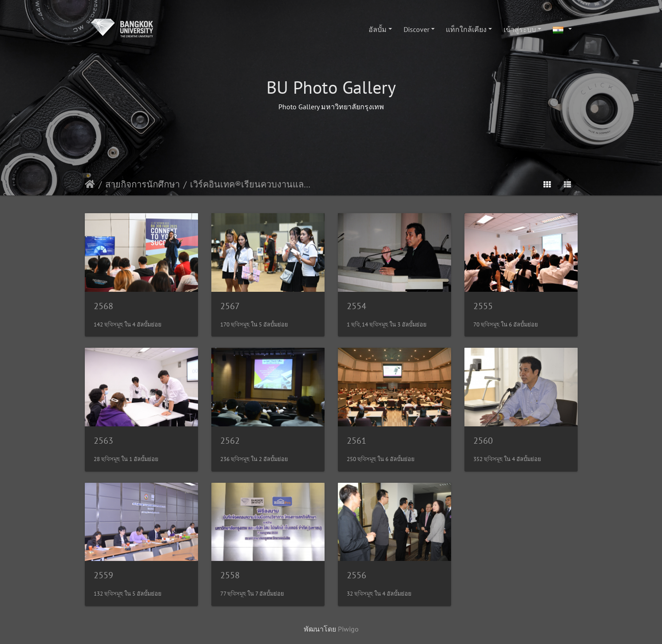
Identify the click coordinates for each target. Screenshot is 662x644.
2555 (483, 306)
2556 (357, 575)
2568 (103, 306)
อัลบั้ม (378, 29)
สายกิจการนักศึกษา (143, 184)
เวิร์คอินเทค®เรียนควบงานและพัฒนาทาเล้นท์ (252, 184)
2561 (357, 441)
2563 (103, 441)
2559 (103, 575)
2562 (230, 441)
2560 (483, 441)
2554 (357, 306)
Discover (416, 29)
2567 (230, 306)
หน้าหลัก (90, 184)
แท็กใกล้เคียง (466, 29)
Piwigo (348, 629)
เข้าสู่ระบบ (520, 29)
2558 (230, 575)
